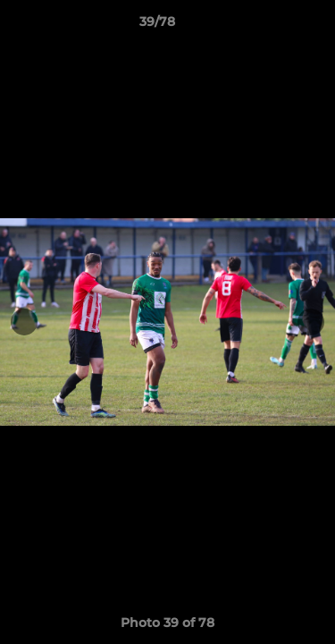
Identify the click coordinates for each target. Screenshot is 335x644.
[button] (271, 26)
